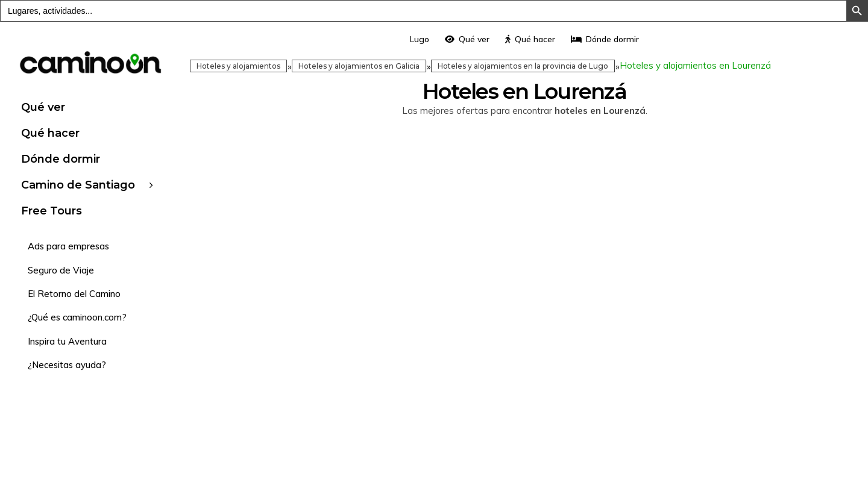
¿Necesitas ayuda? (67, 365)
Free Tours (52, 211)
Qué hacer (50, 133)
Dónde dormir (61, 159)
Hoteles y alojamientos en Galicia (359, 66)
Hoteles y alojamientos (238, 66)
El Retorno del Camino (74, 294)
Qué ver (43, 107)
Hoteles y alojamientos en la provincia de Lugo (523, 66)
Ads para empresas (68, 246)
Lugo (420, 39)
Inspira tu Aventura (67, 341)
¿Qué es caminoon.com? (77, 317)
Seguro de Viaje (61, 270)
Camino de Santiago (78, 185)
